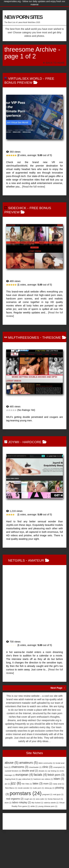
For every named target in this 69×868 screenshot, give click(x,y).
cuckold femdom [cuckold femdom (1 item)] (13, 783)
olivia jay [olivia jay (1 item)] (50, 800)
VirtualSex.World (25, 79)
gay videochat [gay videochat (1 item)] (26, 791)
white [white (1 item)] (34, 818)
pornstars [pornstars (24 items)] (26, 806)
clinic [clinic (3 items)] (47, 779)
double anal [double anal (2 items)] (30, 783)
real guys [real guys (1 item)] (58, 807)
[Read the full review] (34, 187)
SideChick (17, 208)
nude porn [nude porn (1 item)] (38, 800)
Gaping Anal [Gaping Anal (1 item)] (11, 791)
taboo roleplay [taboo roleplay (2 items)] (22, 815)
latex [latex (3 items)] (38, 796)
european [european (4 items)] (24, 787)
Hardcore (32, 442)
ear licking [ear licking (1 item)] (53, 783)
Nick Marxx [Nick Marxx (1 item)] (11, 800)
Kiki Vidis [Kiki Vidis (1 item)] (27, 796)
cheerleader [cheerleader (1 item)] (35, 779)
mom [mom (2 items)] (48, 796)
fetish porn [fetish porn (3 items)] (56, 787)
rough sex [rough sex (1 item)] (30, 811)
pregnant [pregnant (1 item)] (47, 807)
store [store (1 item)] (8, 815)
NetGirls (17, 573)
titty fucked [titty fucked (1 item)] (37, 815)
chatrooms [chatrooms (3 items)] (20, 779)
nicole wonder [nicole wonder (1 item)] (25, 800)
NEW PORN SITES (23, 17)
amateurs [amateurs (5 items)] (29, 775)
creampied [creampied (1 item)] (59, 779)
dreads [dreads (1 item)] (43, 783)
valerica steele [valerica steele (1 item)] (51, 815)
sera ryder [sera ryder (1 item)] (41, 811)
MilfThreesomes (24, 338)
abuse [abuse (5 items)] (11, 775)
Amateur (36, 573)
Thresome (52, 338)
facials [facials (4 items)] (40, 787)
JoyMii (14, 442)
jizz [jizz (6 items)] (16, 795)
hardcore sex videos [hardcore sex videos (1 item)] (43, 791)
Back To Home (54, 63)
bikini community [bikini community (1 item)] (47, 775)
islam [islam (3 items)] (59, 791)
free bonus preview (29, 81)
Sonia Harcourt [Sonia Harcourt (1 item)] (55, 811)
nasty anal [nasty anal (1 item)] (59, 796)
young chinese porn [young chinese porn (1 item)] (48, 818)
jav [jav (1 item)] (8, 796)
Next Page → (58, 700)
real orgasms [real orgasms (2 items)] (15, 811)
